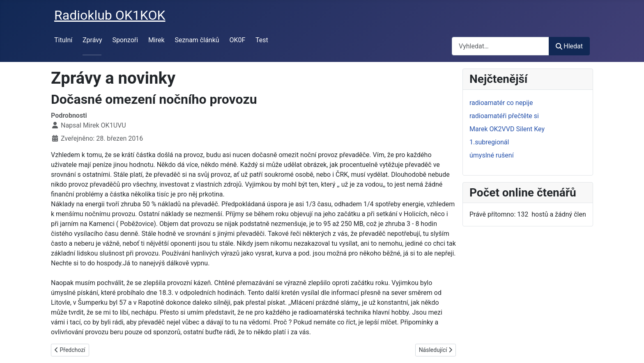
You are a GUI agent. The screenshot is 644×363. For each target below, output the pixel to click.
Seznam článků (197, 40)
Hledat (569, 46)
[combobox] (500, 46)
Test (262, 40)
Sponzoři (125, 40)
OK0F (237, 40)
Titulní (63, 40)
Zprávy (92, 40)
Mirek (156, 40)
